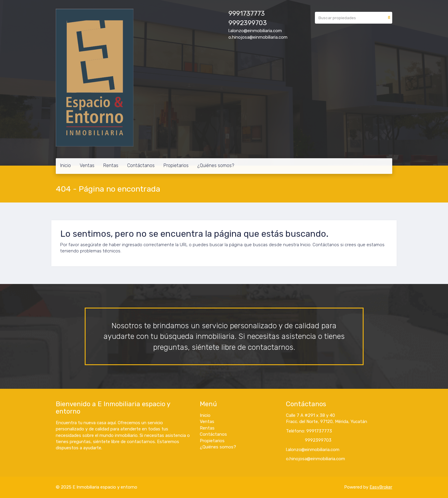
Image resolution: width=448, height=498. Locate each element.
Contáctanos (141, 165)
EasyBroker (381, 487)
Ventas (87, 165)
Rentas (111, 165)
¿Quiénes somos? (216, 165)
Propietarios (176, 165)
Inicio (66, 165)
